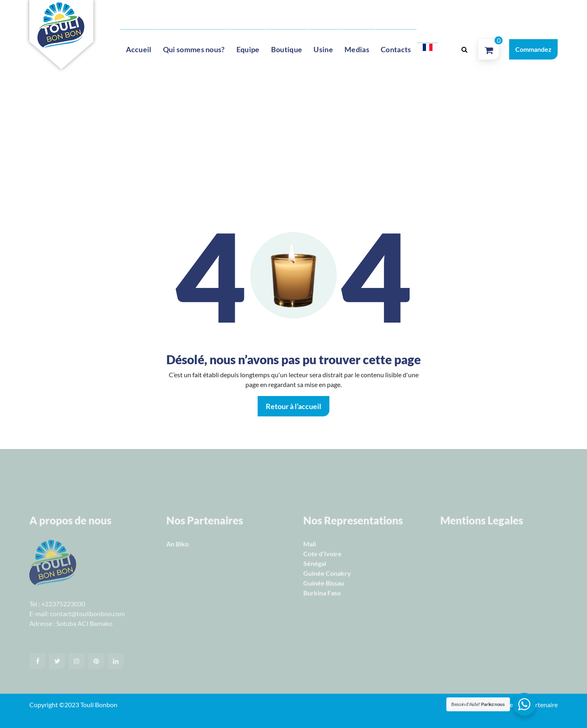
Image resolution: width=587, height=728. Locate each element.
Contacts (396, 49)
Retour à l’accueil (293, 406)
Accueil (139, 49)
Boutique (287, 49)
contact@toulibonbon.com (226, 12)
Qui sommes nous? (194, 49)
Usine (323, 49)
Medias (357, 49)
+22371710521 (152, 12)
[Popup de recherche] (464, 49)
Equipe (248, 49)
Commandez (533, 49)
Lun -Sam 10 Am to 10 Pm (314, 12)
